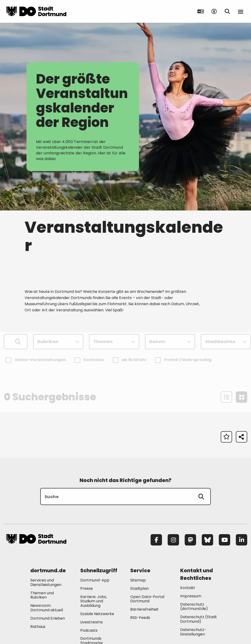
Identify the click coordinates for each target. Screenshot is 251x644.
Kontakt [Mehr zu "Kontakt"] (188, 588)
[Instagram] (173, 540)
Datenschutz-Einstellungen (193, 632)
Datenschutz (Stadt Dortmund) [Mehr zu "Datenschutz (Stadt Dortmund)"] (199, 619)
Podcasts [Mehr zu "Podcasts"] (89, 630)
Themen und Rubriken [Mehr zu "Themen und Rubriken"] (42, 595)
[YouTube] (224, 540)
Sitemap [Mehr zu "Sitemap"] (138, 580)
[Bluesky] (207, 540)
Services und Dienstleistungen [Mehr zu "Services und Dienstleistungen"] (46, 582)
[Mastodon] (190, 540)
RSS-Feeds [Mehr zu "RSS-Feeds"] (140, 618)
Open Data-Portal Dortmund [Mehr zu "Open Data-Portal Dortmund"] (147, 599)
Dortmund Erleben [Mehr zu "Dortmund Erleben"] (48, 618)
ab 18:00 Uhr (130, 360)
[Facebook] (156, 540)
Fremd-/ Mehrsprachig (184, 360)
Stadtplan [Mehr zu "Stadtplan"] (139, 588)
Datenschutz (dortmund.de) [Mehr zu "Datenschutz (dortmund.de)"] (194, 607)
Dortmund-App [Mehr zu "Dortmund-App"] (95, 580)
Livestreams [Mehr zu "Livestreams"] (92, 622)
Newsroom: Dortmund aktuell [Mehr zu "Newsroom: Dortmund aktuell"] (47, 608)
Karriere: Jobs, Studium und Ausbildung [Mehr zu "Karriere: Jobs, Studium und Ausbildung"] (94, 601)
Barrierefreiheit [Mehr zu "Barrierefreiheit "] (144, 609)
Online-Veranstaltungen (37, 360)
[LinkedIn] (242, 540)
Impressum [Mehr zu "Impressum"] (191, 596)
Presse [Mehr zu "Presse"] (87, 588)
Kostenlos (90, 360)
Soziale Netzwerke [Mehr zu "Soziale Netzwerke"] (97, 614)
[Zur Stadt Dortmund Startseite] (36, 11)
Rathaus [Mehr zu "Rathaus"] (38, 627)
